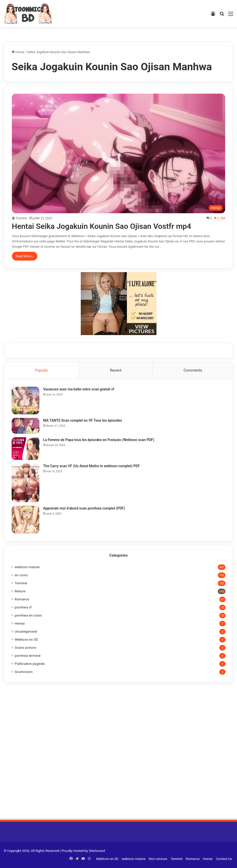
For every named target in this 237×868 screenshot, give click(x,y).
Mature (20, 591)
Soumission (24, 672)
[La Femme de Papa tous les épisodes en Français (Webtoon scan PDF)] (25, 449)
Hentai (20, 623)
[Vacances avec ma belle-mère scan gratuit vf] (25, 401)
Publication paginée (30, 664)
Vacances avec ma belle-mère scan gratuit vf (79, 389)
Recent (116, 370)
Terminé (21, 583)
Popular (41, 370)
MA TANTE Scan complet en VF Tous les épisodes (83, 420)
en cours (21, 575)
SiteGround (97, 851)
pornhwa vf (23, 607)
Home (18, 52)
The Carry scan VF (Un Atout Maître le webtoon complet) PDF (91, 466)
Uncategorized (26, 631)
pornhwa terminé (28, 656)
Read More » (25, 256)
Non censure (158, 859)
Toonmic (22, 218)
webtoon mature (27, 567)
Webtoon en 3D (26, 639)
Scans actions (25, 647)
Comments (193, 370)
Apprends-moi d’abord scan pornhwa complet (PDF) (84, 508)
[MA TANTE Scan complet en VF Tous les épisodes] (25, 426)
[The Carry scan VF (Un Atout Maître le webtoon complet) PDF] (25, 483)
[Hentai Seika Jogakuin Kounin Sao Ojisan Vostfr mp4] (119, 154)
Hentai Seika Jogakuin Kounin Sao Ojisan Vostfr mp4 (102, 226)
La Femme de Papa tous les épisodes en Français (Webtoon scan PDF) (99, 440)
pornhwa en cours (28, 615)
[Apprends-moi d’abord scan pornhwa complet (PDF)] (25, 520)
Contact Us (224, 859)
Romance (22, 599)
